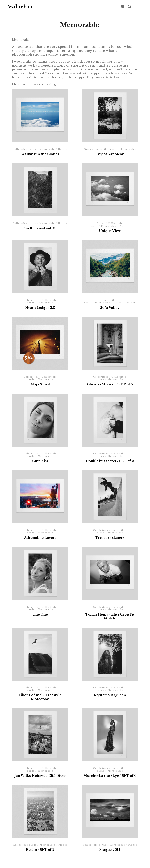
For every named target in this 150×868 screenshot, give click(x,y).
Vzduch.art (22, 7)
